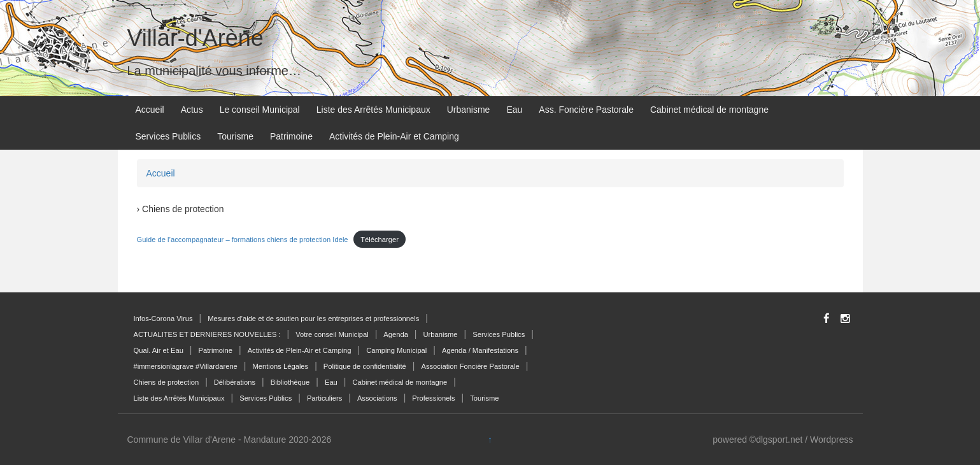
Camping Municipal (396, 350)
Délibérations (235, 382)
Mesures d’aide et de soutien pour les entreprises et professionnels (313, 318)
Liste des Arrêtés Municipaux (373, 110)
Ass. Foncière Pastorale (586, 110)
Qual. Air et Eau (159, 350)
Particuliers (324, 398)
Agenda (396, 334)
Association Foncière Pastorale (470, 366)
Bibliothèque (290, 382)
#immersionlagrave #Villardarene (186, 366)
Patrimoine (291, 136)
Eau (514, 110)
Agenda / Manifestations (480, 350)
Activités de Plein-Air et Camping (394, 136)
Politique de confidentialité (365, 366)
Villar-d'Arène (195, 38)
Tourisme (235, 136)
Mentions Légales (280, 366)
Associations (377, 398)
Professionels (433, 398)
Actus (192, 110)
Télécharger (380, 240)
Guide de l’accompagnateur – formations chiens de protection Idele (243, 240)
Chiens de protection (167, 382)
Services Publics (168, 136)
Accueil (150, 110)
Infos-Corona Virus (163, 318)
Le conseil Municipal (260, 110)
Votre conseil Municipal (332, 334)
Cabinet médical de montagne (709, 110)
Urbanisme (469, 110)
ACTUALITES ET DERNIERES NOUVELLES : (207, 334)
